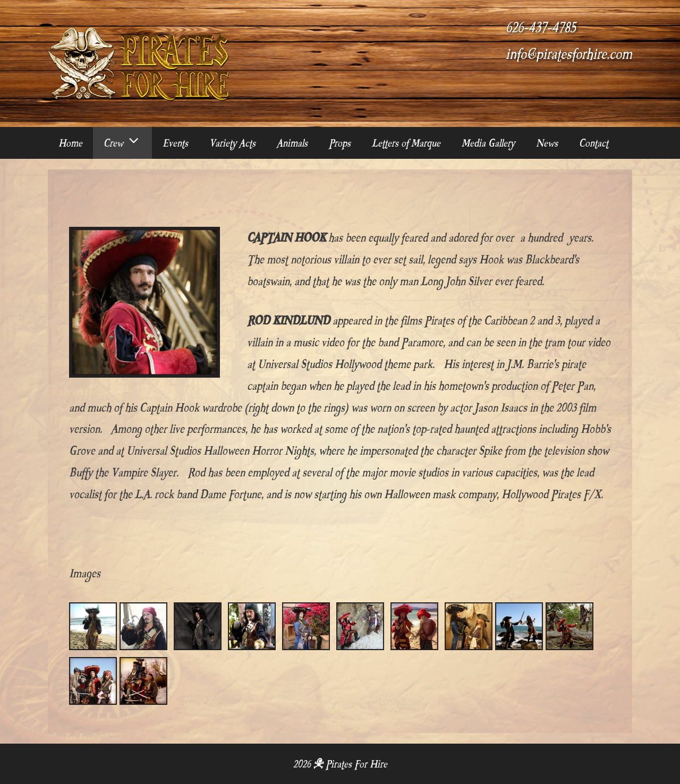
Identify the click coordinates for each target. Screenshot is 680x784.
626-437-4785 (541, 28)
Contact (594, 143)
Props (340, 143)
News (547, 143)
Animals (292, 143)
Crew (128, 143)
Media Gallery (488, 143)
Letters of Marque (406, 143)
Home (70, 143)
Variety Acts (232, 143)
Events (175, 143)
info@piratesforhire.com (569, 54)
